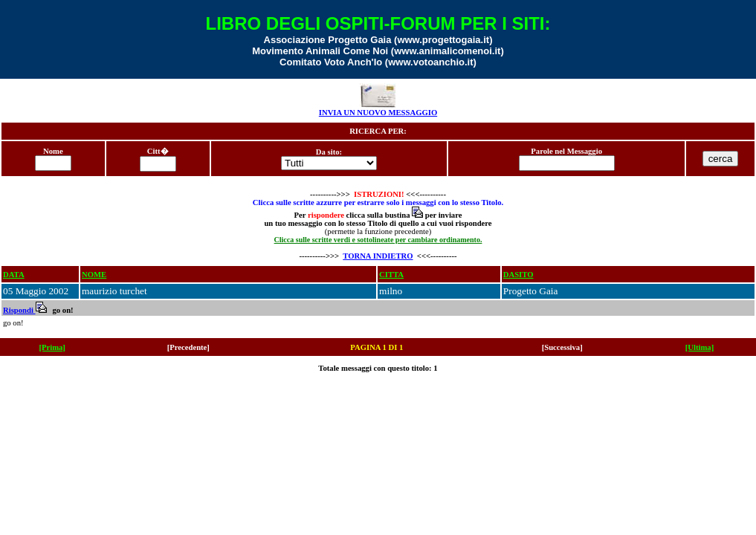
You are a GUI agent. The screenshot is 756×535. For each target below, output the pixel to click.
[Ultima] (700, 347)
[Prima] (52, 347)
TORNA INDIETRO (378, 256)
